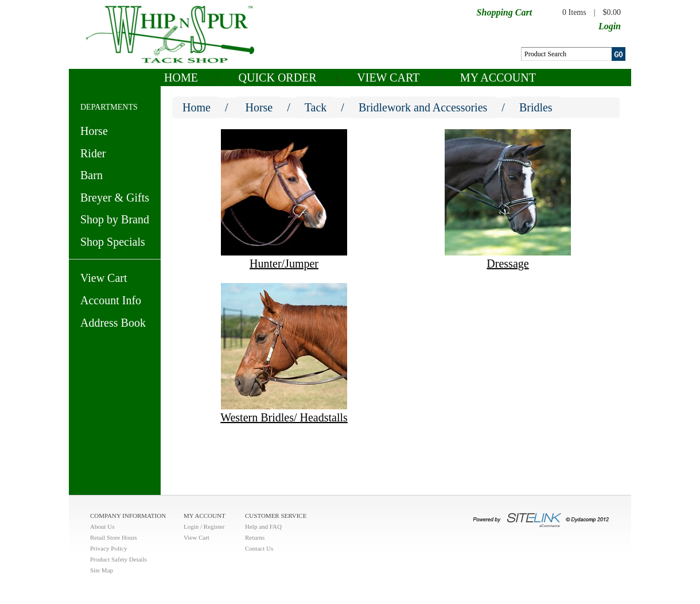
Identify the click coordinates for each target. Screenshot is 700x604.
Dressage (507, 264)
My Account (498, 78)
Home (181, 78)
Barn (92, 175)
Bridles (536, 107)
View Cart (388, 78)
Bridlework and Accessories (423, 107)
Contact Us (259, 548)
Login (610, 26)
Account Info (111, 300)
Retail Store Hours (114, 537)
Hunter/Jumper (284, 264)
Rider (93, 153)
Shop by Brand (115, 219)
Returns (255, 537)
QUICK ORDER (278, 78)
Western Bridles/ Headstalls (284, 417)
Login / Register (204, 526)
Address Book (113, 323)
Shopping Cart (504, 12)
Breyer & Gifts (115, 198)
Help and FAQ (263, 526)
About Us (102, 526)
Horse (94, 131)
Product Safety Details (118, 559)
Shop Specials (113, 242)
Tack (316, 107)
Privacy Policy (108, 548)
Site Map (102, 570)
